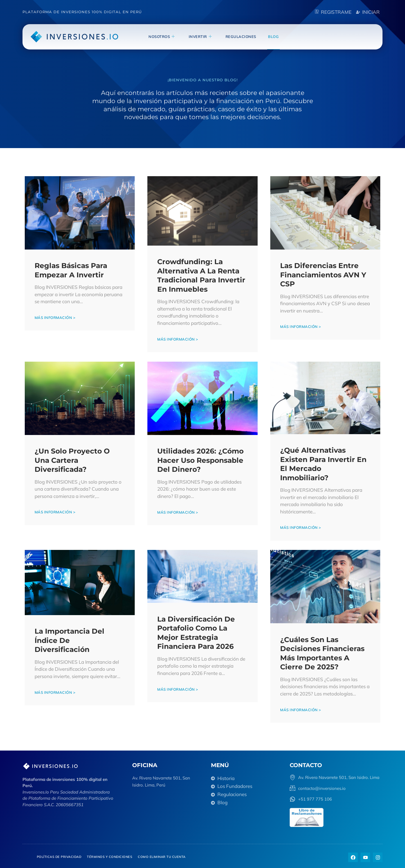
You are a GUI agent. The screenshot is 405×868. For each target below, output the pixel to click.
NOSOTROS (168, 36)
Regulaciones (244, 36)
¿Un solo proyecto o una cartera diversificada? (73, 459)
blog (274, 36)
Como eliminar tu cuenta (162, 855)
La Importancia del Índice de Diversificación (70, 639)
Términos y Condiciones (110, 855)
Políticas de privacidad (59, 855)
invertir (205, 36)
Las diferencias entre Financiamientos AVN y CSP (324, 274)
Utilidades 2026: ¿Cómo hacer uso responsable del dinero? (201, 459)
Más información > (56, 317)
